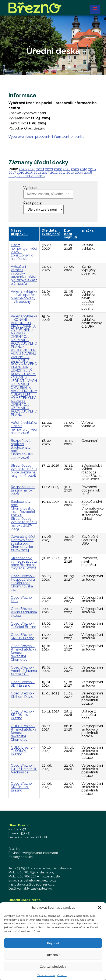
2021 (66, 169)
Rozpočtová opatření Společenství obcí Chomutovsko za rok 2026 (22, 449)
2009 (79, 172)
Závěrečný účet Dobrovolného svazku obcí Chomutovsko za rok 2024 (23, 543)
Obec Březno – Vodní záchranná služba (24, 612)
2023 (49, 169)
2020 (75, 169)
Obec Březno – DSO (23, 599)
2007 (13, 176)
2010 (70, 172)
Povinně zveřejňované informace (33, 853)
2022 (58, 169)
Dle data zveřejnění (51, 232)
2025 (31, 169)
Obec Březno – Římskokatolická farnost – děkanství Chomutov (24, 653)
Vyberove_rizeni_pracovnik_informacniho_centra (46, 137)
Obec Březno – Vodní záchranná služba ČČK (24, 671)
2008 (88, 172)
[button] (100, 908)
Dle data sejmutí (70, 234)
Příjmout (53, 944)
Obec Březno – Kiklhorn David (23, 695)
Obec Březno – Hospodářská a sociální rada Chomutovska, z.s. (23, 583)
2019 (84, 169)
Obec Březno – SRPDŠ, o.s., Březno (23, 715)
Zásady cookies (46, 976)
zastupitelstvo (42, 888)
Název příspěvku (19, 232)
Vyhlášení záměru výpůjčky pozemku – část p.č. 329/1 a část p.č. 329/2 (24, 275)
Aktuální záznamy (31, 176)
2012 (54, 172)
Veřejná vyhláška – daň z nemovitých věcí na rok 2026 (24, 428)
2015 (29, 172)
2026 (23, 169)
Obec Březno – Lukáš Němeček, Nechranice (24, 769)
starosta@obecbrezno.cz (37, 880)
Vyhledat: (31, 188)
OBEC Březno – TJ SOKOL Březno (23, 751)
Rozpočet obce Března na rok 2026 (23, 490)
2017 (12, 172)
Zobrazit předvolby (53, 967)
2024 (40, 169)
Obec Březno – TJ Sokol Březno (24, 625)
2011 (62, 172)
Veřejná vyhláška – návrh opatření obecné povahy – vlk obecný (24, 296)
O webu (62, 976)
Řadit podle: (33, 203)
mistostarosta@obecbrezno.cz (31, 884)
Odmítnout (53, 955)
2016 (21, 172)
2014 (37, 172)
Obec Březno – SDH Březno (23, 684)
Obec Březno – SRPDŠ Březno (23, 636)
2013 (46, 172)
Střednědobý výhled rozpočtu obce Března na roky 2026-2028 (24, 471)
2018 (92, 169)
